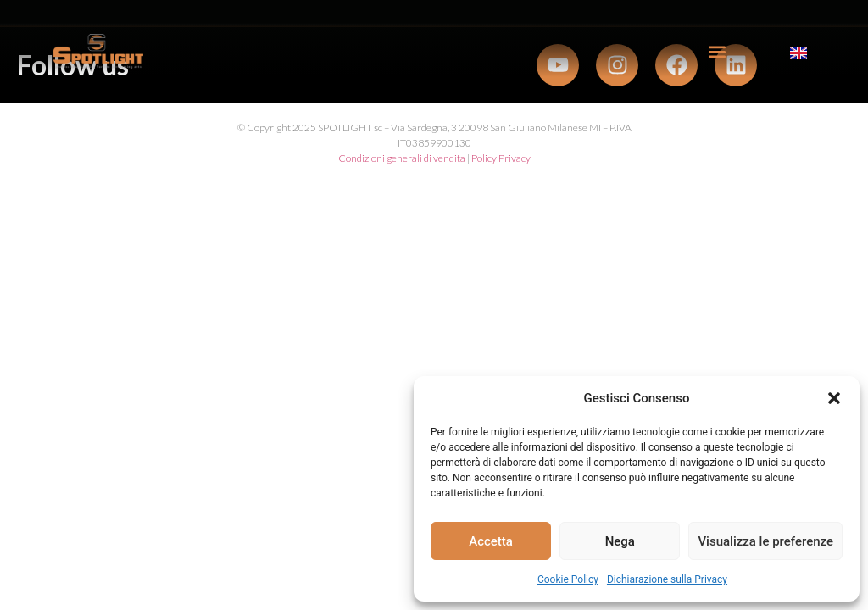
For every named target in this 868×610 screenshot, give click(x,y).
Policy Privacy (501, 158)
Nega (620, 541)
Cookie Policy (568, 579)
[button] (834, 398)
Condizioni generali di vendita (402, 158)
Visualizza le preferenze (765, 541)
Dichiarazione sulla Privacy (667, 579)
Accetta (491, 541)
